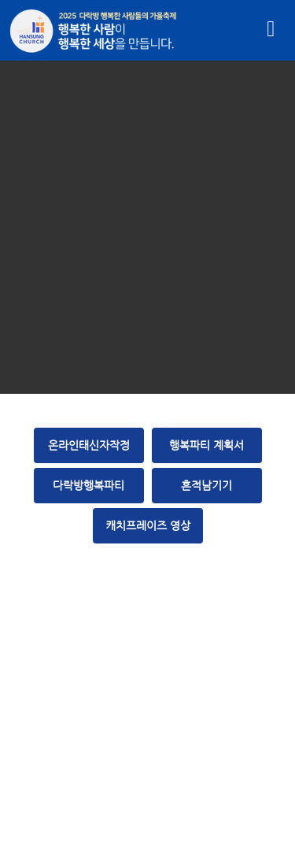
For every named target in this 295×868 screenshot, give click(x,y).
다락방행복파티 (88, 485)
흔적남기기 (206, 485)
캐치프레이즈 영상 (148, 525)
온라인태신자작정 (89, 445)
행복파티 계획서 (206, 445)
